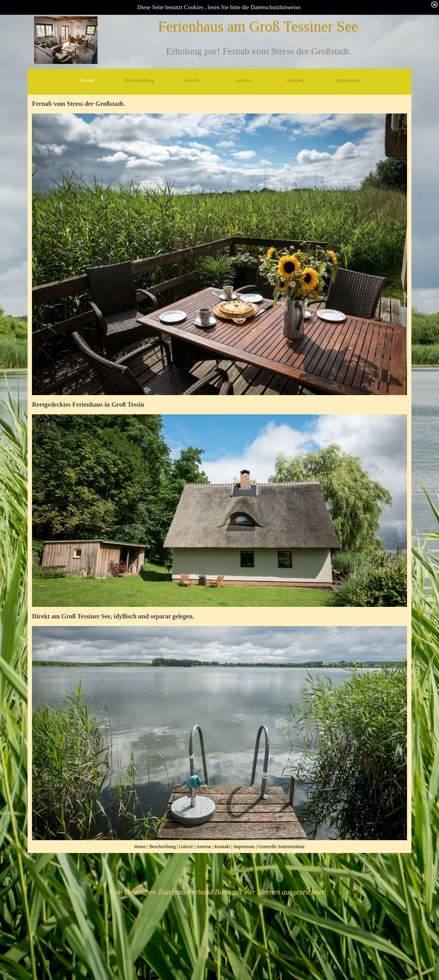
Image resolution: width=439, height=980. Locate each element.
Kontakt (222, 847)
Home (140, 847)
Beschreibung (162, 847)
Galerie (186, 847)
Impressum (244, 847)
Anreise (204, 847)
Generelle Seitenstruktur (281, 847)
